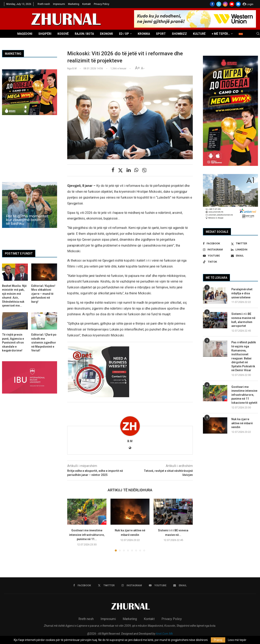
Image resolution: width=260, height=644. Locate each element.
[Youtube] (232, 4)
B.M (130, 441)
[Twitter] (219, 4)
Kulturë (199, 34)
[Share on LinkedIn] (129, 170)
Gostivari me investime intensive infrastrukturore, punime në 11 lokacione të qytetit (244, 395)
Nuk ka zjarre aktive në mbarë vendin (242, 423)
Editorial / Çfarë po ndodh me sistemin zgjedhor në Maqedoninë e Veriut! (44, 343)
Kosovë (63, 34)
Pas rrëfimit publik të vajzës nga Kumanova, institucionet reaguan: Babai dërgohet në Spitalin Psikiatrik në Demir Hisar (244, 356)
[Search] (258, 34)
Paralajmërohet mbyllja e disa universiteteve (242, 293)
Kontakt (87, 4)
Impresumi (59, 4)
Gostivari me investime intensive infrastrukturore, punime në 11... (87, 535)
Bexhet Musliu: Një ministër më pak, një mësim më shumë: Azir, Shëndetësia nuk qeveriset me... (14, 296)
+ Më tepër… (221, 34)
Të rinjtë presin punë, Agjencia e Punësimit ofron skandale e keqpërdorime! (13, 343)
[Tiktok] (216, 262)
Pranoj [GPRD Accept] (218, 640)
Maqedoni (25, 34)
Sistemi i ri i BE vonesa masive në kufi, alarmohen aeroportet (243, 320)
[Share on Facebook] (113, 170)
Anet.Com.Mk (164, 634)
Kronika (144, 34)
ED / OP (124, 34)
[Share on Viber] (144, 170)
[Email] (238, 4)
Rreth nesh (44, 4)
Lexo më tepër (237, 640)
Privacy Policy (102, 4)
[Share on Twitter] (120, 170)
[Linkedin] (244, 250)
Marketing (74, 4)
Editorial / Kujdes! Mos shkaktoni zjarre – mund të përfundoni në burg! (43, 294)
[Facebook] (212, 4)
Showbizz (179, 34)
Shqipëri (45, 34)
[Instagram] (225, 4)
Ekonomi (106, 34)
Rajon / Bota (84, 34)
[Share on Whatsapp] (136, 170)
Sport (161, 34)
